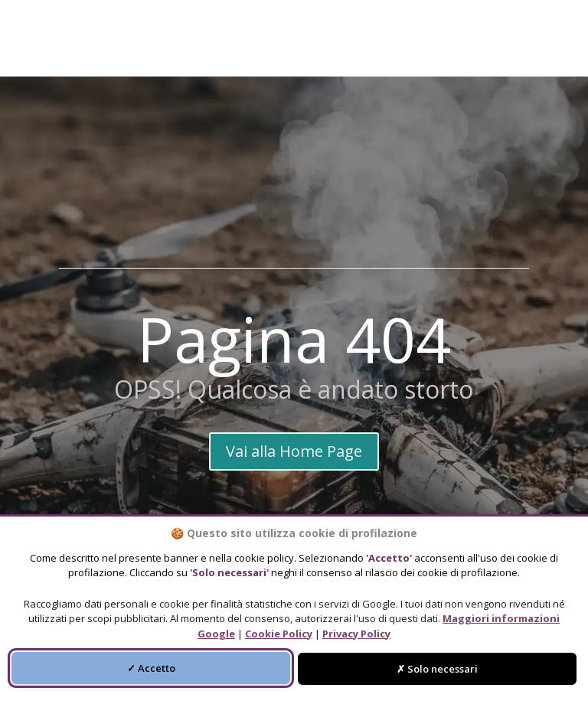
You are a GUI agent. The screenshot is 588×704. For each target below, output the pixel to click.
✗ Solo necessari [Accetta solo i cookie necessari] (437, 669)
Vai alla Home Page (294, 451)
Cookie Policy (279, 634)
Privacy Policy (356, 634)
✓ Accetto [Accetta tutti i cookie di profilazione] (151, 668)
